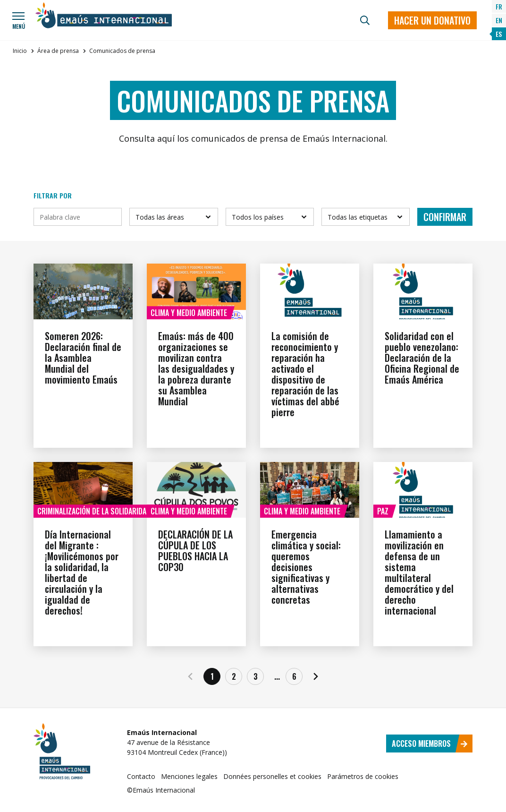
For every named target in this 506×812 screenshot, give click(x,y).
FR (499, 6)
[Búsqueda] (365, 20)
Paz (383, 511)
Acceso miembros (430, 744)
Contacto (141, 776)
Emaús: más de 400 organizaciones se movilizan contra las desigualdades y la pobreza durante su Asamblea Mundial (196, 368)
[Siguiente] (316, 676)
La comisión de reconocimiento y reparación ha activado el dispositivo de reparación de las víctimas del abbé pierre (305, 374)
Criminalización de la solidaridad (94, 511)
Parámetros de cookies (363, 776)
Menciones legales (189, 776)
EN (499, 20)
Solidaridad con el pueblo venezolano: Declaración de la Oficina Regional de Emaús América (422, 358)
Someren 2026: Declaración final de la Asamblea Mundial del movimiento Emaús (83, 358)
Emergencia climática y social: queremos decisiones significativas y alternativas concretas (306, 567)
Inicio (20, 51)
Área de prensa (58, 51)
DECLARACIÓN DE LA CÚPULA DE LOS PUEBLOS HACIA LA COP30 (195, 551)
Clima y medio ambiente (189, 313)
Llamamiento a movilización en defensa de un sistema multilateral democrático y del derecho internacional (419, 572)
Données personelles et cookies (272, 776)
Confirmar (445, 217)
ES (499, 34)
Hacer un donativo (432, 20)
